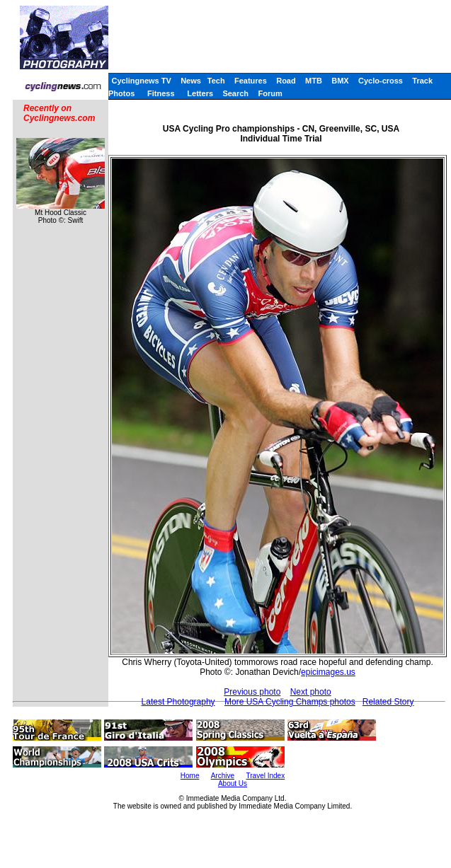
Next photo (311, 692)
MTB (314, 81)
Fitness (161, 93)
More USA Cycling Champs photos (290, 702)
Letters (200, 93)
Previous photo (252, 692)
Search (235, 93)
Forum (270, 93)
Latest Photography (178, 702)
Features (251, 81)
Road (286, 81)
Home (190, 776)
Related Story (388, 702)
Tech (216, 81)
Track (422, 81)
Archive (223, 776)
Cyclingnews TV (141, 81)
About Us (233, 783)
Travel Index (266, 776)
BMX (340, 81)
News (191, 81)
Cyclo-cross (381, 81)
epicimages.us (328, 672)
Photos (121, 93)
